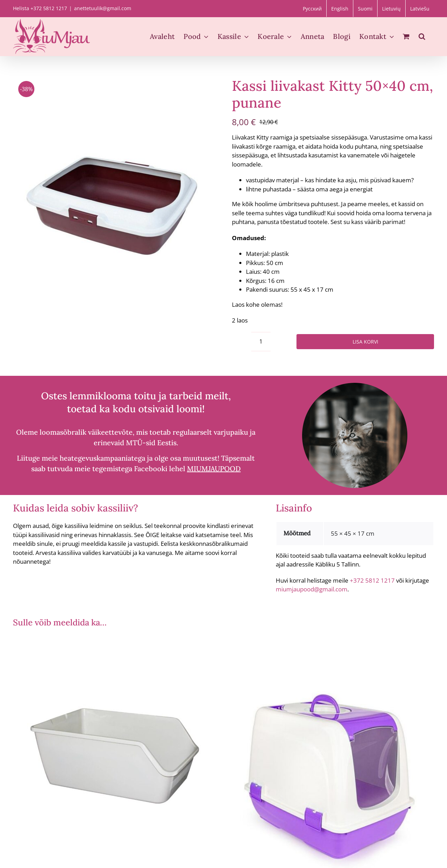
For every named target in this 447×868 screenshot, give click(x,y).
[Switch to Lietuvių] (391, 8)
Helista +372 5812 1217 (40, 8)
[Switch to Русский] (312, 8)
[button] (422, 36)
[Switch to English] (340, 8)
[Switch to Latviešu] (420, 8)
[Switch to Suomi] (365, 8)
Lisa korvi (365, 342)
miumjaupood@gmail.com (312, 589)
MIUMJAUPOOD (214, 469)
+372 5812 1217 (372, 580)
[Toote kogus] (261, 342)
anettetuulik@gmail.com (103, 8)
